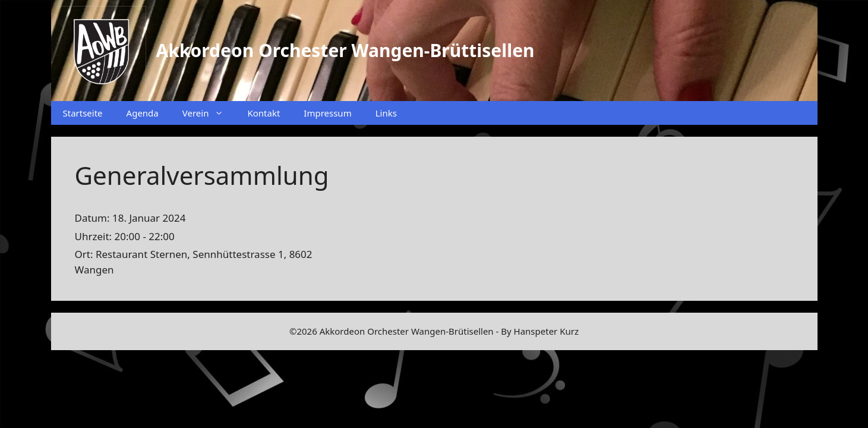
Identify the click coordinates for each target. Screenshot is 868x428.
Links (386, 113)
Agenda (143, 113)
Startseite (83, 113)
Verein (209, 113)
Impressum (327, 113)
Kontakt (263, 113)
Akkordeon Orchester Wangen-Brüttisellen (345, 50)
